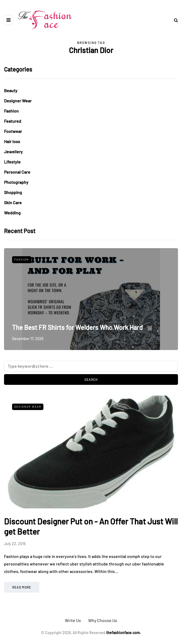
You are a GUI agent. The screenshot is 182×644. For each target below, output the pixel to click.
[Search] (91, 366)
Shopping (13, 192)
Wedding (12, 213)
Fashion (11, 111)
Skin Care (13, 202)
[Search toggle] (174, 20)
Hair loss (12, 141)
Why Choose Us (103, 620)
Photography (16, 182)
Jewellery (13, 152)
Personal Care (17, 172)
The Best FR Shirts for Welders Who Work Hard (77, 327)
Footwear (13, 131)
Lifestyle (12, 162)
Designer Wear (18, 101)
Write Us (73, 620)
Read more (22, 587)
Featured (13, 121)
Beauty (11, 90)
